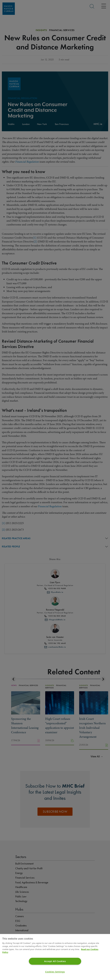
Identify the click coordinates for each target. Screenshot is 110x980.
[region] (55, 957)
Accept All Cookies (55, 961)
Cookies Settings (55, 972)
